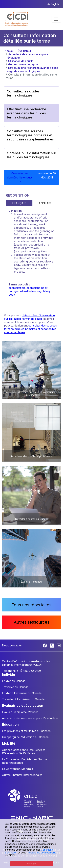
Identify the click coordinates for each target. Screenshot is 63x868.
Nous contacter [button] (12, 645)
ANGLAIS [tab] (45, 203)
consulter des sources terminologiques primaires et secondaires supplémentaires (30, 329)
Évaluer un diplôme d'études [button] (20, 712)
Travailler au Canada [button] (15, 687)
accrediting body (37, 288)
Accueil (9, 51)
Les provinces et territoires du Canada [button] (26, 731)
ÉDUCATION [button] (10, 725)
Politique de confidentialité (42, 853)
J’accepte (32, 864)
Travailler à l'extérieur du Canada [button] (23, 699)
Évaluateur (25, 51)
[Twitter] (52, 645)
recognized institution (22, 291)
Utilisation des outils (21, 61)
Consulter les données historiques (20, 175)
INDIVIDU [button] (8, 674)
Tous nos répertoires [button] (32, 605)
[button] (17, 19)
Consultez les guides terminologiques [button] (23, 93)
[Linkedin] (59, 645)
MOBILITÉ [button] (9, 743)
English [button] (55, 4)
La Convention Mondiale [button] (17, 769)
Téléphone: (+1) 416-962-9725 (22, 671)
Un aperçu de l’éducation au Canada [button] (25, 737)
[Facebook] (45, 645)
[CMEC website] (32, 801)
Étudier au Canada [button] (14, 681)
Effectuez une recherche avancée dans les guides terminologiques (32, 69)
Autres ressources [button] (32, 622)
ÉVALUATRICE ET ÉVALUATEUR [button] (23, 706)
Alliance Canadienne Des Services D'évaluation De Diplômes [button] (24, 752)
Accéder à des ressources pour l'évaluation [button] (30, 718)
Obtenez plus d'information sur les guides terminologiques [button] (32, 155)
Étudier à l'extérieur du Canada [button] (22, 693)
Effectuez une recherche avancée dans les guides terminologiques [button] (27, 113)
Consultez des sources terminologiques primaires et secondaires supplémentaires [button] (30, 135)
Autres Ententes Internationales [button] (22, 775)
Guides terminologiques (23, 64)
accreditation (17, 288)
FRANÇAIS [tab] (19, 203)
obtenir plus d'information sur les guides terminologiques (29, 317)
